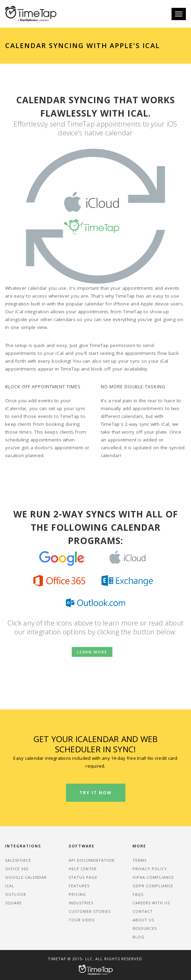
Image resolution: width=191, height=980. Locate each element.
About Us (143, 920)
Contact (143, 911)
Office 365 (17, 869)
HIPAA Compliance (153, 877)
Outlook (16, 894)
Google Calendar (26, 877)
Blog (139, 937)
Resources (145, 928)
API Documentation (92, 860)
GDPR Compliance (153, 886)
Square (13, 903)
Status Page (83, 877)
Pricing (77, 894)
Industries (81, 903)
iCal (10, 886)
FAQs (138, 894)
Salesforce (18, 860)
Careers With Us (151, 903)
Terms (140, 860)
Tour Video (82, 920)
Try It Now (96, 793)
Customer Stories (90, 911)
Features (79, 886)
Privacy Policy (150, 869)
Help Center (83, 869)
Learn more (92, 652)
